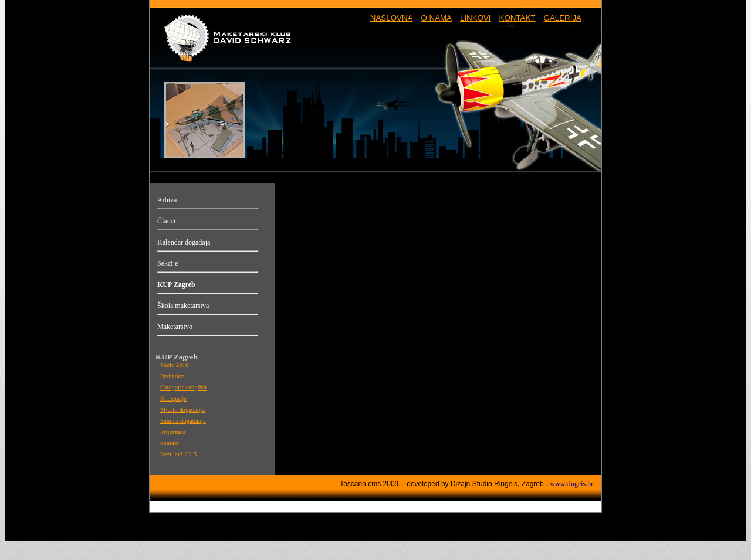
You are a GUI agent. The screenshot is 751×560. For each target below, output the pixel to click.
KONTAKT (517, 18)
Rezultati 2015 (178, 454)
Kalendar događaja (184, 242)
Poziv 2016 (174, 365)
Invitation (172, 376)
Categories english (183, 387)
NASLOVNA (392, 18)
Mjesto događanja (182, 410)
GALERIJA (563, 18)
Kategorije (173, 398)
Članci (166, 221)
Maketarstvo (175, 327)
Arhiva (167, 200)
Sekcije (168, 263)
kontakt (170, 443)
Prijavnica (173, 432)
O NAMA (436, 18)
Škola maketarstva (183, 306)
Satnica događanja (183, 421)
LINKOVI (476, 18)
